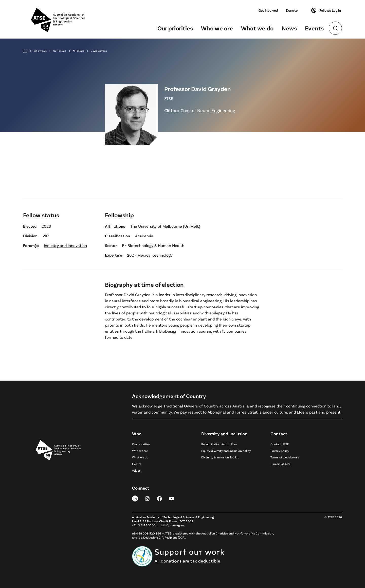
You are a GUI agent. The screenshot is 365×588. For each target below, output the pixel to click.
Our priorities (175, 28)
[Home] (25, 51)
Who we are (217, 28)
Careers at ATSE (281, 464)
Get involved (268, 10)
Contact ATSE (280, 444)
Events (314, 28)
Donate (292, 10)
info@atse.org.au (172, 525)
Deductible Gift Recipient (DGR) (164, 537)
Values (136, 470)
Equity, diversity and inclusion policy (226, 451)
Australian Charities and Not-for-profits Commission (237, 533)
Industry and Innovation (65, 245)
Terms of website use (285, 457)
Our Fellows (60, 51)
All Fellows (78, 51)
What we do (257, 28)
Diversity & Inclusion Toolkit (220, 457)
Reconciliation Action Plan (219, 444)
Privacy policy (280, 451)
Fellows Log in (326, 10)
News (289, 28)
